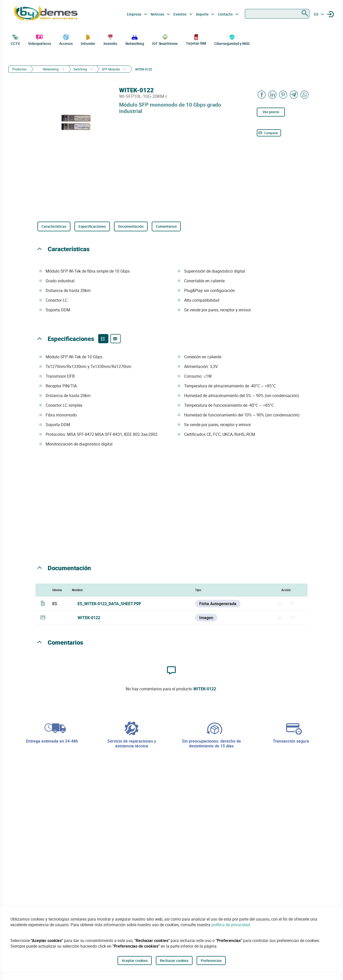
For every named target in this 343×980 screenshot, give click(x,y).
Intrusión (88, 39)
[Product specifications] (116, 339)
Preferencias (211, 960)
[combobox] (277, 14)
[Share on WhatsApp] (304, 94)
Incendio (110, 39)
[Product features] (103, 339)
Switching (80, 69)
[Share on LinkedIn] (272, 94)
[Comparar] (269, 133)
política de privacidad (231, 925)
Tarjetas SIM (196, 39)
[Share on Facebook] (262, 94)
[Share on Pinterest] (283, 94)
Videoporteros (40, 39)
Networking (135, 39)
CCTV (15, 39)
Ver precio (271, 112)
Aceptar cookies (135, 960)
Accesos (66, 39)
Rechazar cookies (174, 960)
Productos (19, 69)
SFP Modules (111, 69)
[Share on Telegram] (294, 94)
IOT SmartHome (165, 39)
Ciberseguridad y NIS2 (232, 39)
